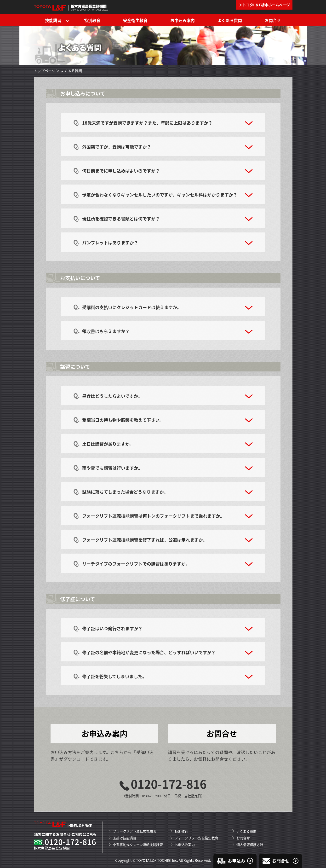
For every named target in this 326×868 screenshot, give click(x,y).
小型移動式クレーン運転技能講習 (138, 845)
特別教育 (92, 20)
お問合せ (273, 20)
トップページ (45, 71)
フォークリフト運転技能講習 (135, 831)
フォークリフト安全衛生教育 (196, 838)
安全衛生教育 (135, 20)
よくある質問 (230, 20)
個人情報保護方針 (250, 845)
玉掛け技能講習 (125, 838)
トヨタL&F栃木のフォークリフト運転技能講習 (71, 7)
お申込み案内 (183, 20)
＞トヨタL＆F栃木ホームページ (264, 5)
